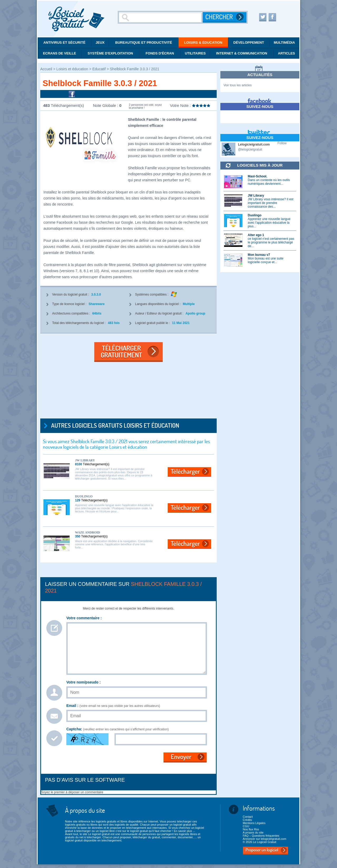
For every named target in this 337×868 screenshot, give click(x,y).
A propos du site (253, 832)
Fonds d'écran (160, 53)
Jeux (100, 43)
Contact (248, 817)
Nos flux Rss (251, 829)
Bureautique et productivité (144, 43)
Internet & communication (242, 53)
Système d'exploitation (110, 53)
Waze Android (88, 532)
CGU (246, 826)
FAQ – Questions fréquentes (261, 836)
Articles (287, 53)
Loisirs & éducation (203, 43)
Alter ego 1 (256, 235)
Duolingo (84, 496)
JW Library (85, 460)
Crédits (247, 820)
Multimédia (284, 43)
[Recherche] (161, 17)
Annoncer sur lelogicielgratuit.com (264, 839)
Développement (249, 43)
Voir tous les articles (238, 85)
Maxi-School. (257, 176)
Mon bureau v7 (259, 255)
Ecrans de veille (60, 53)
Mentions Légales (254, 823)
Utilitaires (195, 53)
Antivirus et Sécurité (65, 43)
